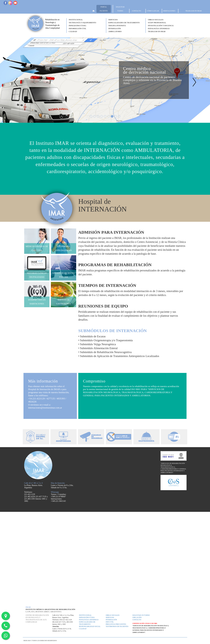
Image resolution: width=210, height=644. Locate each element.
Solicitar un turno (141, 615)
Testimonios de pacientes (117, 626)
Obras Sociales (113, 615)
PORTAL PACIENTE (104, 9)
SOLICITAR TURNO (120, 9)
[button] (85, 20)
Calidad (83, 629)
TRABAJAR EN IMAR (193, 11)
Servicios (110, 617)
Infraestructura (87, 617)
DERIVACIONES (169, 11)
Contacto (137, 620)
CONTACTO (136, 11)
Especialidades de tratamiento (87, 623)
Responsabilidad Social (90, 626)
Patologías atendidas (89, 620)
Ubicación (137, 617)
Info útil (110, 622)
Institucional (85, 615)
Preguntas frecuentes (116, 624)
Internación (111, 620)
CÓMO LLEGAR (153, 11)
